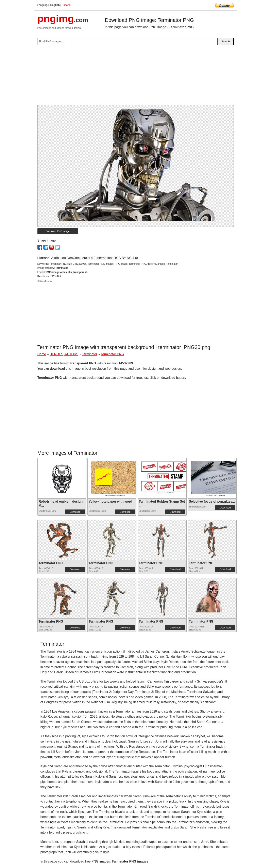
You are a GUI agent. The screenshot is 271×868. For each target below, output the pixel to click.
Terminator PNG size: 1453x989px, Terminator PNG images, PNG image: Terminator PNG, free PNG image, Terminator (114, 264)
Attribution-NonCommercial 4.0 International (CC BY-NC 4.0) (95, 258)
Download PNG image (58, 231)
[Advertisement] (136, 77)
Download (75, 512)
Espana (66, 5)
